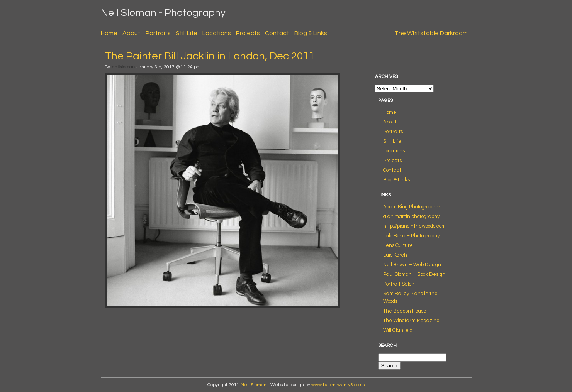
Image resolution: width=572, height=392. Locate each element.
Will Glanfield (398, 330)
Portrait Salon (399, 284)
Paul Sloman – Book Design (414, 274)
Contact (277, 33)
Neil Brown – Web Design (412, 265)
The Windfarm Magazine (411, 321)
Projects (248, 33)
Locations (217, 33)
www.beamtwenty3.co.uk (338, 385)
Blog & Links (311, 33)
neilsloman (123, 67)
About (132, 33)
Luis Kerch (395, 255)
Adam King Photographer (412, 207)
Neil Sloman (254, 385)
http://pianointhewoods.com (414, 226)
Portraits (158, 33)
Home (109, 33)
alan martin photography (411, 216)
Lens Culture (398, 245)
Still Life (187, 33)
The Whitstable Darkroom (431, 33)
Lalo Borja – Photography (411, 236)
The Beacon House (405, 311)
